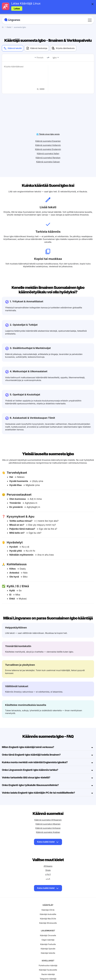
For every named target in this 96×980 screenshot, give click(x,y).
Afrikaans (48, 855)
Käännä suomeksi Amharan (48, 817)
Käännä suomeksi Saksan (48, 151)
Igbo (55, 58)
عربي (48, 867)
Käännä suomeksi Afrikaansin (48, 809)
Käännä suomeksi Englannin (48, 138)
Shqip (48, 859)
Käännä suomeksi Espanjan (48, 130)
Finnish (40, 58)
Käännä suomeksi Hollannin (48, 134)
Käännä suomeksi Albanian (48, 813)
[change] (48, 58)
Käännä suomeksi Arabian (48, 821)
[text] (24, 75)
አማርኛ (48, 863)
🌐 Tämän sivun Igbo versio (48, 123)
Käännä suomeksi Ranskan (48, 147)
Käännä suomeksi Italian (48, 142)
